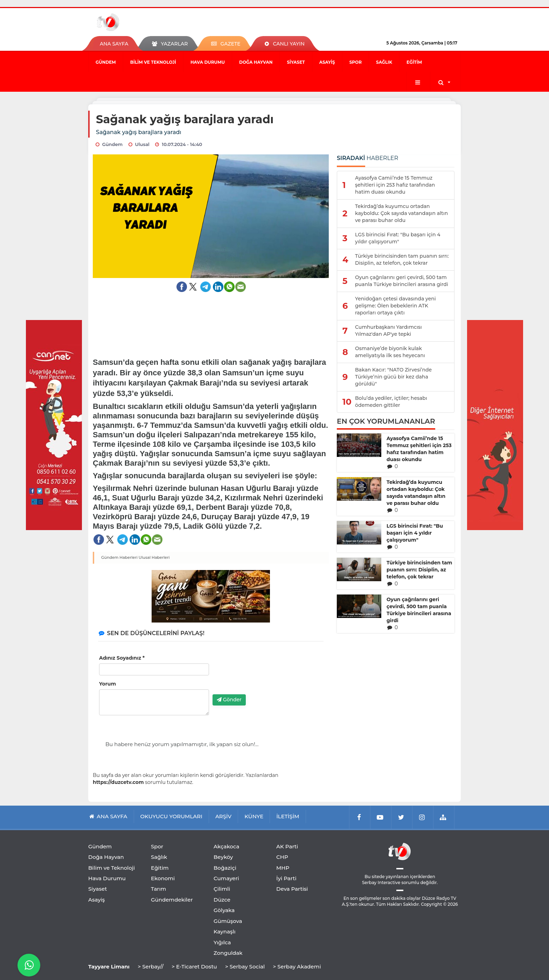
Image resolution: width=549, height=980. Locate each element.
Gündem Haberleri (119, 557)
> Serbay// (151, 967)
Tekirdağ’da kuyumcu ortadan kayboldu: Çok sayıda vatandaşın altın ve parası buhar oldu (416, 493)
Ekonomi (163, 878)
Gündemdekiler (172, 900)
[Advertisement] (211, 318)
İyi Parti (286, 878)
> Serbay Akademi (297, 967)
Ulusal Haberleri (154, 557)
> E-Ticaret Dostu (194, 967)
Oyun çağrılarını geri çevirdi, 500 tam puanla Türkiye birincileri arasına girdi (419, 610)
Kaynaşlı (225, 932)
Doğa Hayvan (256, 62)
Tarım (158, 889)
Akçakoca (226, 846)
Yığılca (222, 942)
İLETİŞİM (288, 816)
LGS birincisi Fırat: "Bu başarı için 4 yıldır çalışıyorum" (415, 533)
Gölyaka (224, 910)
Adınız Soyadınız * (122, 658)
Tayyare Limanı (109, 967)
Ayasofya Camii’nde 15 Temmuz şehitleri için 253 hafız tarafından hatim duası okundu (419, 449)
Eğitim (414, 62)
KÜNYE (254, 816)
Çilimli (222, 889)
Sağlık (384, 62)
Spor (356, 62)
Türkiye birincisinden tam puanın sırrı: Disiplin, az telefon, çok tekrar (419, 570)
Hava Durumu (208, 62)
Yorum (107, 684)
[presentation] (266, 675)
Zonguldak (228, 953)
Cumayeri (226, 878)
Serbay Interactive (381, 882)
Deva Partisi (292, 889)
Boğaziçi (225, 868)
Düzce (222, 900)
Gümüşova (228, 921)
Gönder (229, 700)
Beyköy (223, 857)
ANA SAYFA (114, 44)
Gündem (106, 62)
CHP (282, 857)
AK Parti (287, 846)
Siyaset (296, 62)
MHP (283, 868)
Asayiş (327, 62)
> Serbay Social (245, 967)
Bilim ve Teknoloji (153, 62)
